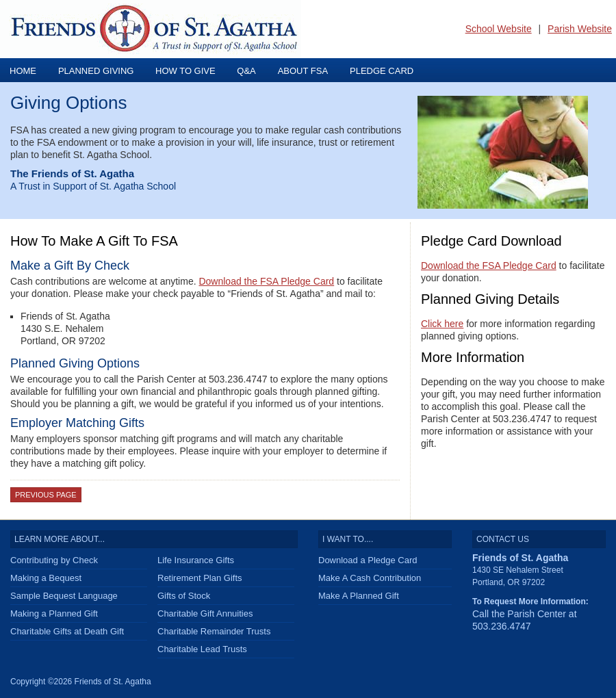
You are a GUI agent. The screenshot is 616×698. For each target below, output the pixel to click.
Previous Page (46, 495)
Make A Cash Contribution (370, 578)
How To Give (187, 71)
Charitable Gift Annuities (205, 613)
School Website (499, 29)
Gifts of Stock (184, 596)
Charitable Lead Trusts (202, 649)
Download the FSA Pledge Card (266, 281)
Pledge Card (382, 71)
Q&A (246, 71)
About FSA (303, 71)
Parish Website (580, 29)
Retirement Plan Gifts (200, 578)
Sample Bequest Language (64, 596)
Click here (442, 324)
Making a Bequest (46, 578)
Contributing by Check (54, 560)
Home (23, 71)
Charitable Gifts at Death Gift (67, 631)
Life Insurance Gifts (196, 560)
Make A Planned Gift (359, 596)
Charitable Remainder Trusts (214, 631)
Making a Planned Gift (54, 613)
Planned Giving (97, 71)
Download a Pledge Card (368, 560)
